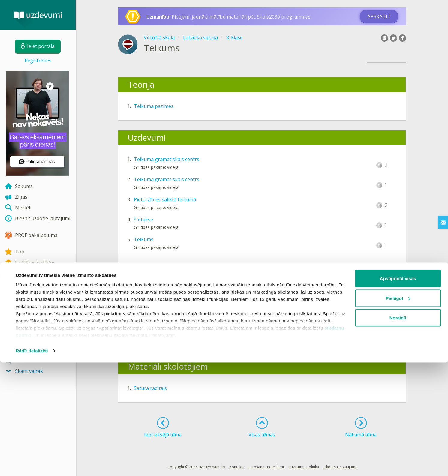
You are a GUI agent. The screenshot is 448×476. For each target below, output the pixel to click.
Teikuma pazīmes (154, 106)
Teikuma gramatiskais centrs (167, 159)
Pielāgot (398, 412)
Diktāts (142, 304)
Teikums (144, 239)
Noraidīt (398, 431)
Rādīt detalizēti (32, 464)
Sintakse (143, 220)
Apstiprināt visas (398, 392)
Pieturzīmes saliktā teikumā (165, 199)
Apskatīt (379, 16)
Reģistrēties (38, 61)
